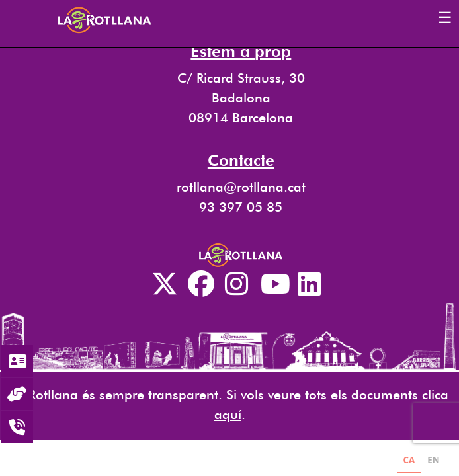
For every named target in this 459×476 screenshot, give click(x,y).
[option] (434, 462)
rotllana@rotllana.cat (241, 187)
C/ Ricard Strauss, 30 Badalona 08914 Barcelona (241, 98)
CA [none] (409, 460)
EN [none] (433, 460)
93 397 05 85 (241, 207)
